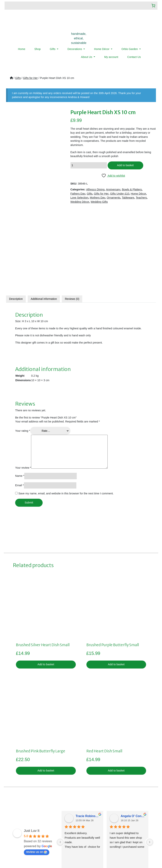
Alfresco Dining (95, 189)
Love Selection (79, 198)
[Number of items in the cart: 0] (153, 6)
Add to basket (125, 165)
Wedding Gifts (99, 202)
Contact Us (134, 57)
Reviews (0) (72, 218)
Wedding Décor (80, 202)
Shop (38, 49)
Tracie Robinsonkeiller (88, 736)
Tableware (128, 198)
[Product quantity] (89, 165)
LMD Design (126, 854)
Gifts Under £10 (120, 194)
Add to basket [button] (46, 584)
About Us (87, 57)
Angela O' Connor (133, 736)
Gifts (53, 49)
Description (16, 218)
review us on (37, 771)
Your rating (23, 350)
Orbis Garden (130, 49)
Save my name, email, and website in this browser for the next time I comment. (66, 413)
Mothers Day (98, 198)
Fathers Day (78, 194)
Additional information (44, 218)
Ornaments (114, 198)
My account (111, 57)
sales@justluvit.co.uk (115, 813)
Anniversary (113, 189)
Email (20, 405)
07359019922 (120, 821)
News (13, 826)
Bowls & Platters (132, 189)
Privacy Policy (67, 813)
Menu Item (16, 830)
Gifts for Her (31, 78)
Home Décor (102, 49)
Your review (23, 387)
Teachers (141, 198)
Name (20, 395)
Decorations (75, 49)
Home (22, 49)
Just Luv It (32, 750)
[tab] (16, 219)
